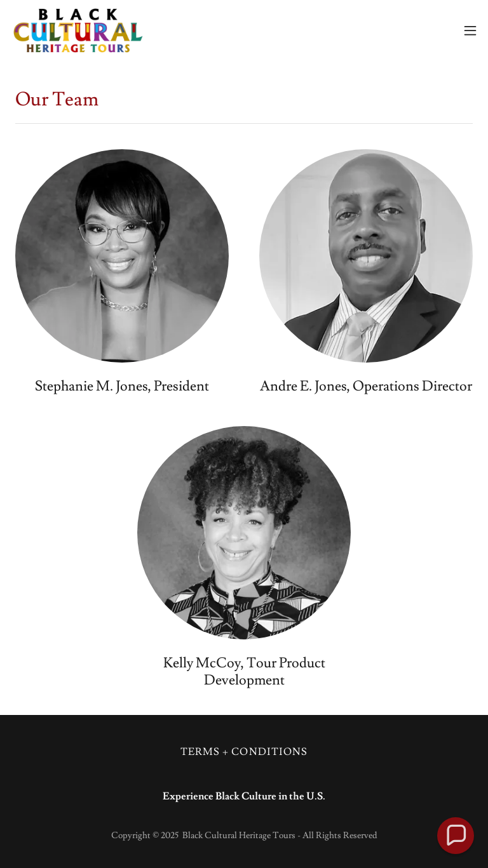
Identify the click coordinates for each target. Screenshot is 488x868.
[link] (78, 30)
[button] (470, 30)
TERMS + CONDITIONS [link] (244, 752)
